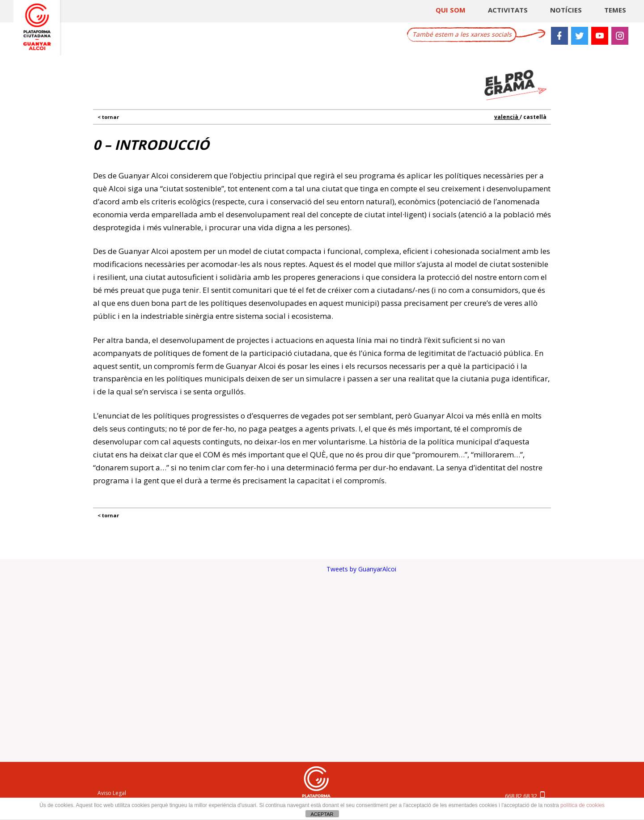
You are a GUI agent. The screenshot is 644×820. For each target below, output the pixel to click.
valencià (507, 117)
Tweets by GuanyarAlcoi (361, 569)
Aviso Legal (112, 793)
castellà (535, 117)
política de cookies (583, 805)
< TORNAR (108, 117)
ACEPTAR (322, 814)
